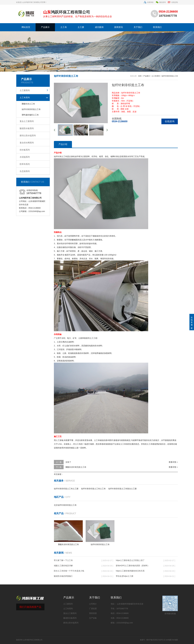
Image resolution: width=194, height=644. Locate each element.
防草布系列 (25, 164)
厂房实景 (93, 609)
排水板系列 (25, 150)
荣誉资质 (93, 613)
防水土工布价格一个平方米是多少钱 (69, 571)
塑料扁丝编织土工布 (30, 115)
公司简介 (93, 604)
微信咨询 (161, 2)
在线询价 (149, 2)
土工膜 (81, 27)
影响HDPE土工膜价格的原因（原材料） (133, 566)
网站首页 (26, 27)
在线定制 (173, 2)
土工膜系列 (25, 90)
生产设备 (93, 618)
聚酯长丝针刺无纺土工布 (76, 467)
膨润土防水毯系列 (28, 135)
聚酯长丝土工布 (28, 104)
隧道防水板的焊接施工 (63, 576)
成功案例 (99, 27)
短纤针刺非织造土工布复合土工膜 (122, 489)
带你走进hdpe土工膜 (125, 576)
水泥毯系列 (25, 157)
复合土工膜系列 (27, 121)
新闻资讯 (119, 27)
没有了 (68, 462)
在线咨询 (170, 121)
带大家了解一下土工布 (63, 560)
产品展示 (45, 27)
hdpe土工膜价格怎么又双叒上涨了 (130, 560)
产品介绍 (63, 144)
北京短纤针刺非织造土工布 (65, 505)
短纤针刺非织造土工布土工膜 (66, 489)
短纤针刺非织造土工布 (31, 109)
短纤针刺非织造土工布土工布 (93, 489)
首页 (140, 76)
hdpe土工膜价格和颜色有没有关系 (130, 571)
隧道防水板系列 (27, 128)
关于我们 (138, 27)
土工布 (64, 27)
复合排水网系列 (27, 143)
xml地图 (169, 640)
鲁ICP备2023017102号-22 (156, 640)
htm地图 (175, 640)
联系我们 (157, 27)
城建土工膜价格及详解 (63, 566)
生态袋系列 (25, 171)
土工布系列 (25, 97)
